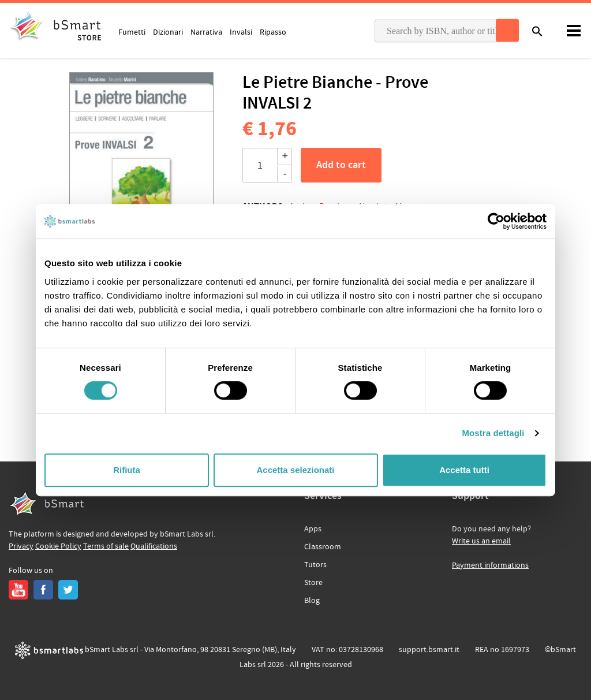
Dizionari (168, 32)
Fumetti (132, 32)
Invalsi (241, 32)
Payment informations (490, 565)
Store (313, 583)
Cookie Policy (58, 546)
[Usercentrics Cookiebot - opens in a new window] (496, 221)
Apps (313, 529)
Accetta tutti (464, 470)
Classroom (323, 547)
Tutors (315, 565)
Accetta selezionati (295, 470)
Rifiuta (127, 470)
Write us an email (481, 541)
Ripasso (273, 32)
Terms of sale (106, 546)
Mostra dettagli (493, 433)
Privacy (21, 546)
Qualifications (154, 546)
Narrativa (206, 32)
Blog (312, 601)
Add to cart (341, 165)
